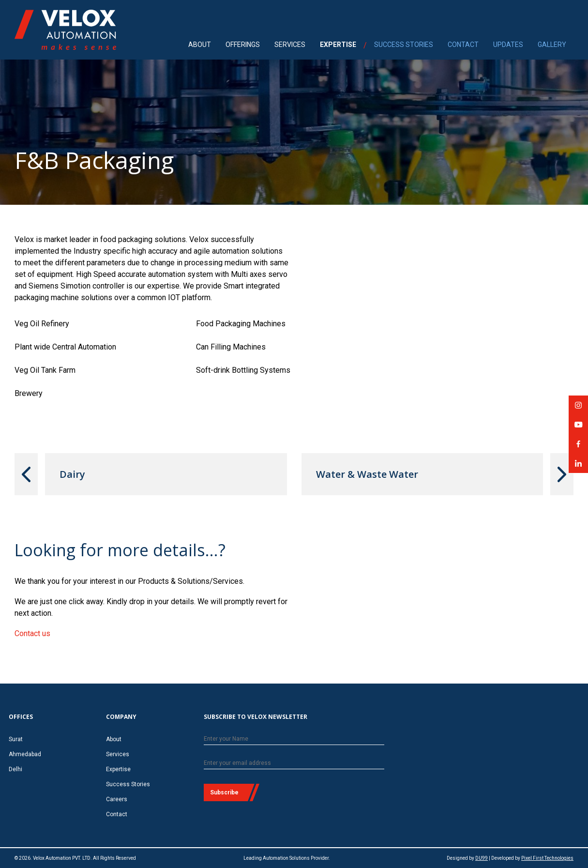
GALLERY (552, 45)
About (114, 739)
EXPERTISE (338, 45)
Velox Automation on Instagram (578, 408)
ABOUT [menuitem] (200, 45)
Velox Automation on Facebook (578, 447)
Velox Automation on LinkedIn (578, 466)
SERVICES (290, 45)
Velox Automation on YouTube (578, 428)
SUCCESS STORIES (404, 45)
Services (118, 754)
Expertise (118, 769)
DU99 (482, 858)
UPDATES (508, 45)
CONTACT (463, 45)
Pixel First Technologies (547, 858)
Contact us (32, 633)
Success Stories (128, 784)
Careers (117, 799)
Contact (117, 814)
